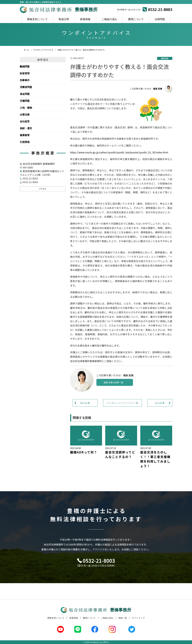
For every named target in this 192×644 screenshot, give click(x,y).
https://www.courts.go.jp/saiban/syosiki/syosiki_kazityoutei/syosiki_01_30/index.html (119, 152)
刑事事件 (25, 80)
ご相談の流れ (109, 19)
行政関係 (25, 142)
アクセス (43, 189)
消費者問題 (26, 87)
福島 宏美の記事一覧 (113, 382)
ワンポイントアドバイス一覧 (123, 403)
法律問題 (160, 19)
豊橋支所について (37, 19)
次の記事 (160, 403)
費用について (136, 19)
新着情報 (85, 19)
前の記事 (85, 403)
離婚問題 (25, 67)
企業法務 (25, 115)
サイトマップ (138, 618)
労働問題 (25, 101)
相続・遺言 (26, 128)
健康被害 (25, 135)
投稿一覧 (123, 618)
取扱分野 (64, 19)
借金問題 (25, 94)
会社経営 (25, 121)
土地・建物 (26, 108)
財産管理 (25, 73)
